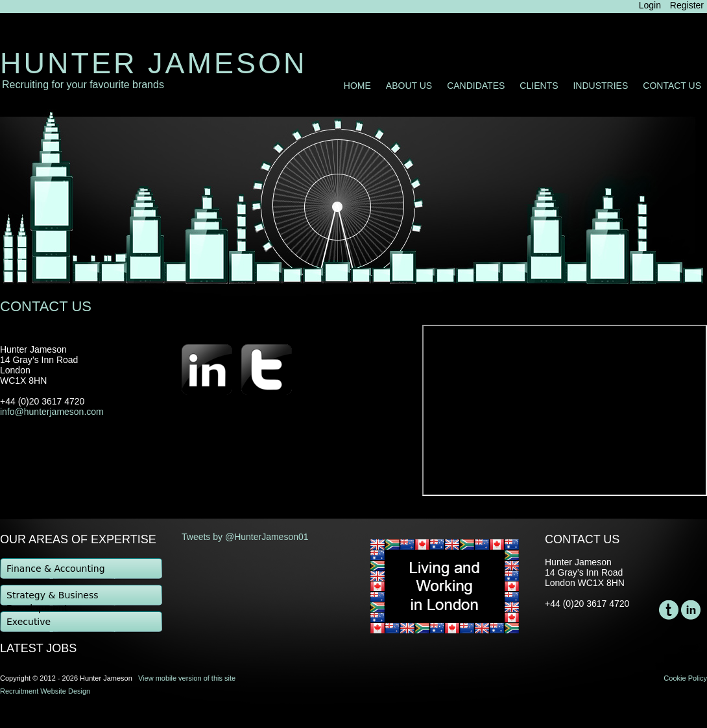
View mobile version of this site (187, 678)
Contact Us (672, 86)
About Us (409, 86)
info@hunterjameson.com (52, 412)
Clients (539, 86)
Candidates (476, 86)
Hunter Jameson (154, 63)
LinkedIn (691, 610)
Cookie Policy (685, 678)
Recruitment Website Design (45, 691)
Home (357, 86)
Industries (600, 86)
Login (650, 5)
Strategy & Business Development (53, 598)
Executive (29, 622)
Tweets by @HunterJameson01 (245, 537)
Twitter (669, 610)
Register (687, 5)
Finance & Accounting (56, 569)
